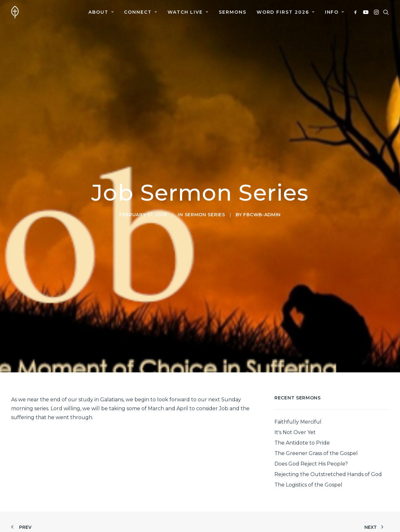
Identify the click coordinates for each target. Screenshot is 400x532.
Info (335, 12)
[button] (357, 12)
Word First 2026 (286, 12)
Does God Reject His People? (311, 460)
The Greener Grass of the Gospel (316, 450)
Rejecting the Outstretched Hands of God (328, 471)
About (101, 12)
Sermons (233, 12)
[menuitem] (101, 12)
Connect (141, 12)
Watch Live (188, 12)
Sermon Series (205, 213)
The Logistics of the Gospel (308, 481)
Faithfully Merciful (298, 418)
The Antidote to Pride (302, 439)
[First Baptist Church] (15, 12)
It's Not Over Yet (295, 429)
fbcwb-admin (262, 213)
